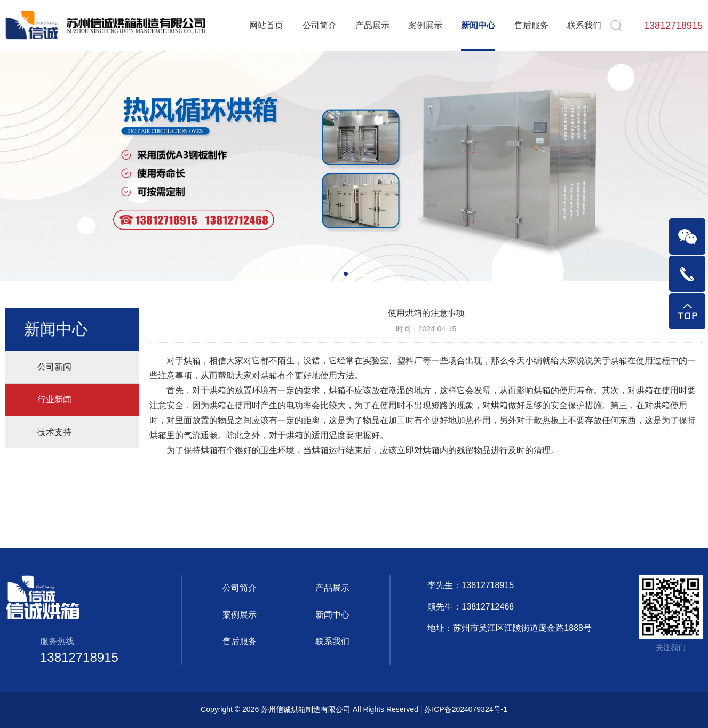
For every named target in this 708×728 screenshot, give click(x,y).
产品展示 (372, 25)
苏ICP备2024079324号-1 (466, 709)
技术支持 (54, 432)
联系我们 (584, 25)
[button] (346, 274)
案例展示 (425, 25)
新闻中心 (478, 25)
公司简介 (320, 25)
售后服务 (531, 25)
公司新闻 (54, 367)
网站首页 (266, 25)
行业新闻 (54, 399)
